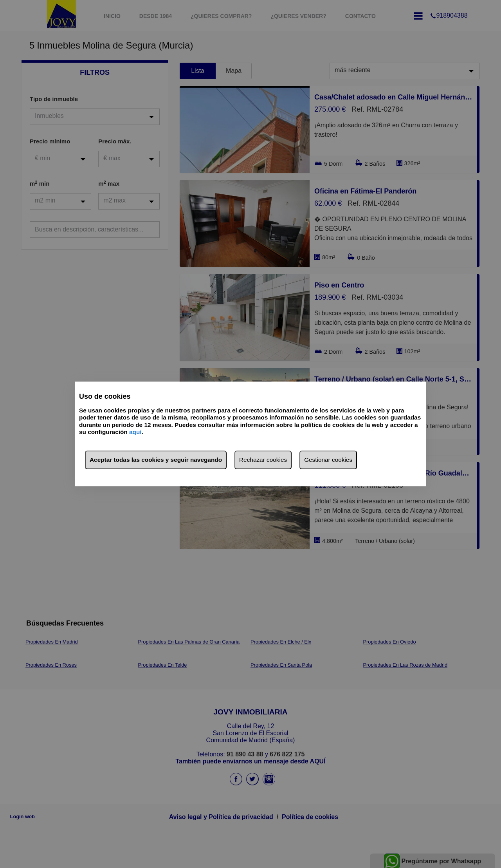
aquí (135, 432)
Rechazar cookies (263, 460)
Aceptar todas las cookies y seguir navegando (156, 460)
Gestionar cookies (328, 460)
